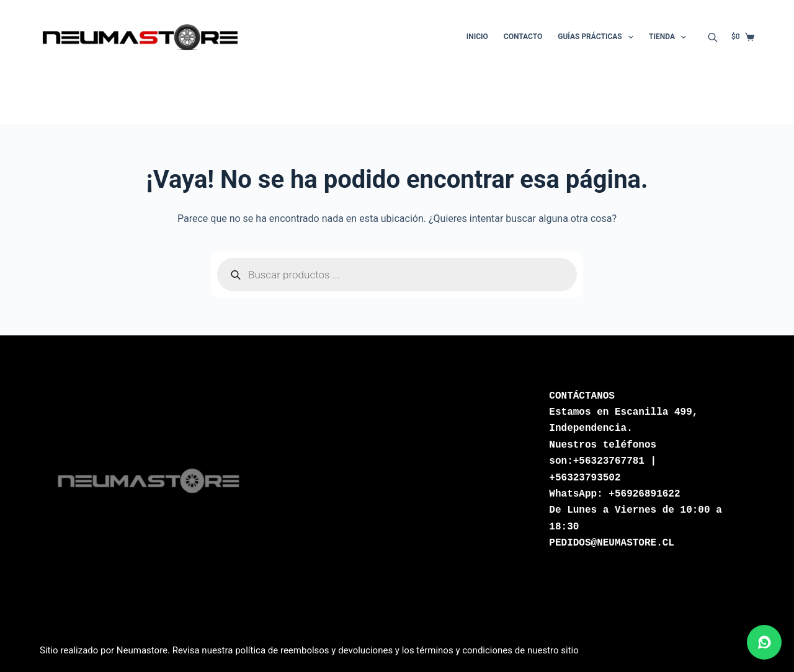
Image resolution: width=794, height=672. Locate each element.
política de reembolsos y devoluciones (314, 650)
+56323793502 (585, 478)
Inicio (477, 37)
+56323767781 (609, 461)
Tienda (670, 37)
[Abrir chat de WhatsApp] (764, 642)
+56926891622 (644, 494)
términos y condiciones (464, 650)
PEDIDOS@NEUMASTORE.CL (612, 543)
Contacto (523, 37)
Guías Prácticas (598, 37)
